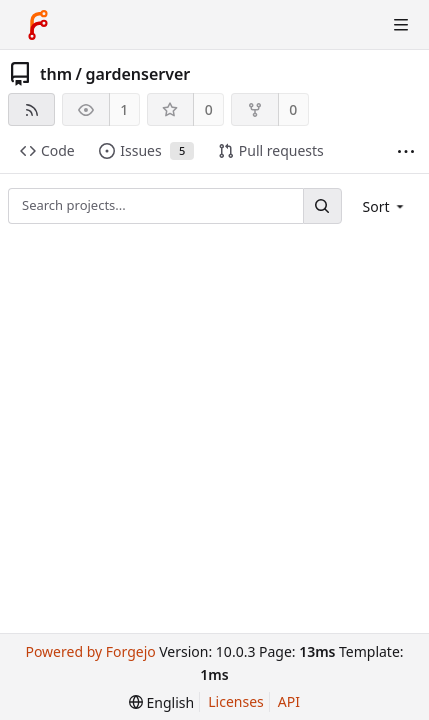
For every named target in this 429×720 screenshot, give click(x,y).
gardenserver (137, 74)
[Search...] (322, 205)
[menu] (385, 206)
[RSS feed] (31, 109)
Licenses (236, 701)
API (289, 701)
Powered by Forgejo (90, 651)
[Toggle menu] (401, 25)
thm (56, 74)
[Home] (38, 25)
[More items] (406, 151)
